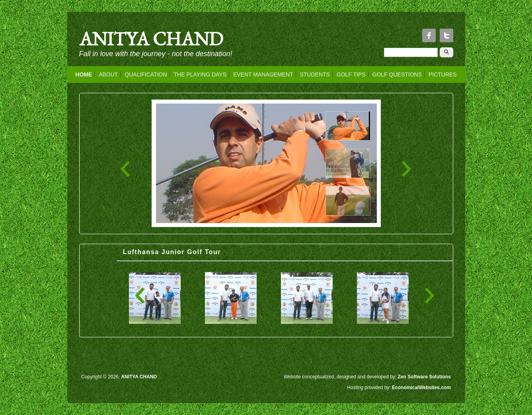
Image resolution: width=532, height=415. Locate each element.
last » (429, 296)
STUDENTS (315, 74)
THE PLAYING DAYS (200, 74)
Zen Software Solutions (424, 377)
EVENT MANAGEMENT (263, 74)
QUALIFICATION (146, 74)
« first (140, 296)
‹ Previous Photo (125, 169)
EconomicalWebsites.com (421, 388)
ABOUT (108, 74)
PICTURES (443, 74)
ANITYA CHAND (151, 39)
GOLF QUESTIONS (397, 74)
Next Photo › (406, 169)
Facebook (429, 35)
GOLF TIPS (351, 74)
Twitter (446, 35)
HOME (84, 74)
